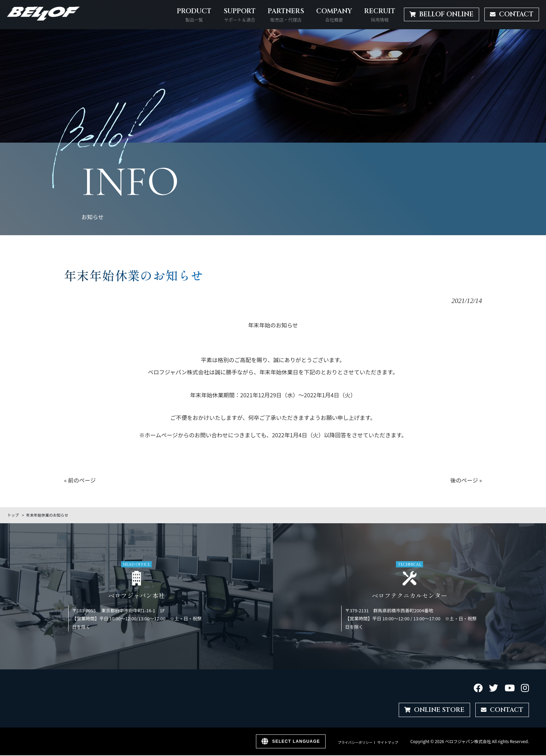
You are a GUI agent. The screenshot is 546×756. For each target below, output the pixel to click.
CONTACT (502, 710)
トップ (13, 515)
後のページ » (466, 480)
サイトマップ (388, 743)
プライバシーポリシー (355, 743)
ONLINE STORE (433, 710)
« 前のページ (80, 480)
